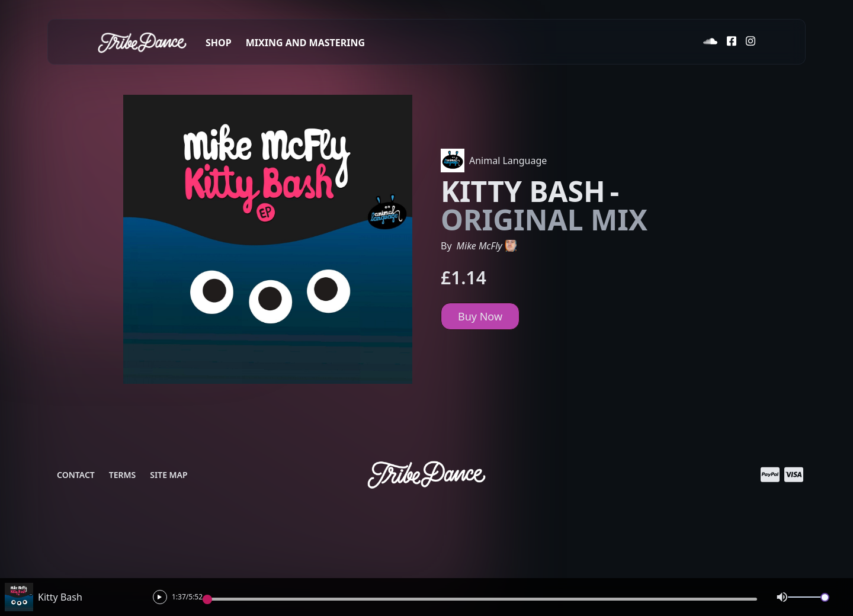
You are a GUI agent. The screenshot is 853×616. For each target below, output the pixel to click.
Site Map (169, 475)
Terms (123, 475)
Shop (219, 43)
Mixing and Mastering (305, 43)
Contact (76, 475)
